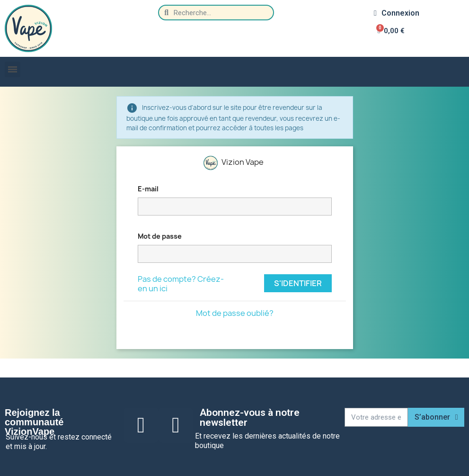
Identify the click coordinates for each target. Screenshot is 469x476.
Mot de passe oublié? (235, 313)
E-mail (148, 189)
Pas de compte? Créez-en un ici (181, 284)
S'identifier (298, 283)
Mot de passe (160, 236)
